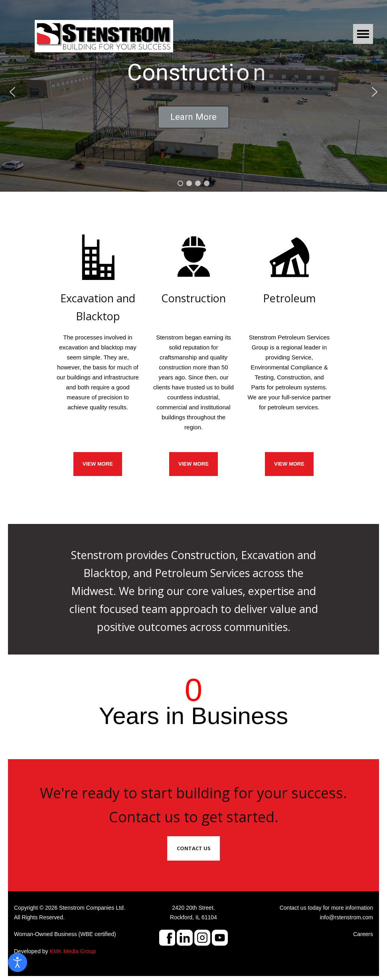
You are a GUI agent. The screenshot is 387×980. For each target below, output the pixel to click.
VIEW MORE (98, 464)
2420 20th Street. (193, 908)
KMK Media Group (73, 951)
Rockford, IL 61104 (193, 917)
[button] (12, 92)
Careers (363, 934)
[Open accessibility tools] (18, 962)
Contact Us (194, 848)
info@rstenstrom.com (347, 917)
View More (289, 464)
